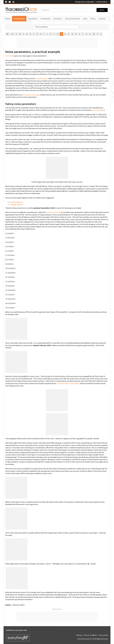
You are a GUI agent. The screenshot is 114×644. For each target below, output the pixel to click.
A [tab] (16, 34)
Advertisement (57, 609)
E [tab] (30, 34)
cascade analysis (42, 78)
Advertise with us (102, 2)
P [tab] (69, 34)
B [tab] (20, 34)
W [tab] (94, 34)
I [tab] (44, 34)
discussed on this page (31, 95)
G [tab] (37, 34)
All (7, 34)
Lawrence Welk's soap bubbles (68, 383)
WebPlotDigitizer (16, 202)
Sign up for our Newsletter (85, 2)
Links (85, 19)
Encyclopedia (19, 19)
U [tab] (86, 34)
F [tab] (34, 34)
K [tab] (51, 34)
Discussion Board (72, 19)
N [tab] (61, 34)
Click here (9, 56)
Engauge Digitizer (16, 205)
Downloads (45, 19)
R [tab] (76, 34)
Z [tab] (101, 34)
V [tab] (90, 34)
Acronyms (58, 19)
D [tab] (27, 34)
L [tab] (54, 34)
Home (8, 19)
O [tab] (65, 34)
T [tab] (83, 34)
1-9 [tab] (12, 34)
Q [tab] (72, 34)
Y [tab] (97, 34)
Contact (102, 19)
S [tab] (79, 34)
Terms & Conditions (90, 635)
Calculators (33, 19)
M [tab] (58, 34)
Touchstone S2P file (53, 212)
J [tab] (47, 34)
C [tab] (23, 34)
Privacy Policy (104, 635)
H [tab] (41, 34)
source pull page (98, 110)
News (93, 19)
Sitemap (79, 635)
